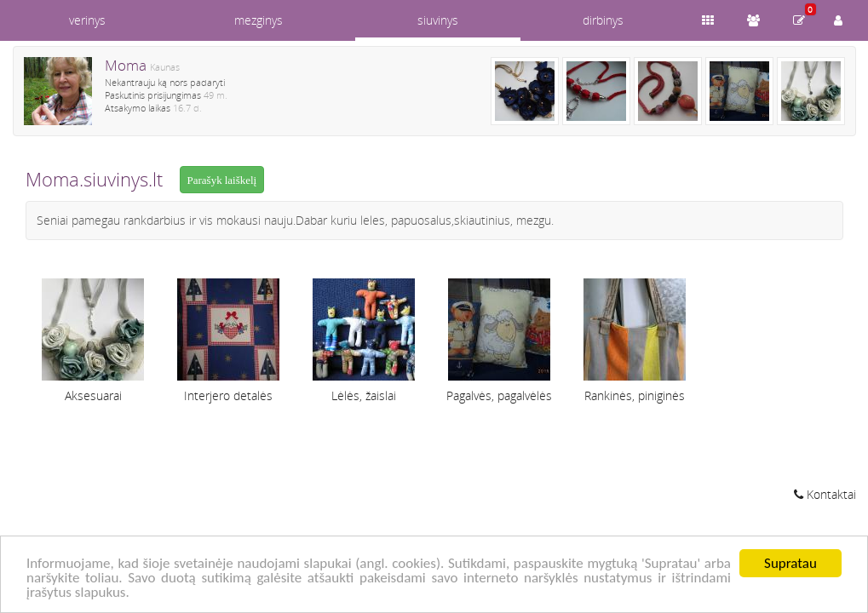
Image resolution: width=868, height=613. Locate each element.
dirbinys (603, 20)
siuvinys (438, 20)
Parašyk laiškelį (222, 180)
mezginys (259, 20)
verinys (87, 20)
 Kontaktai (825, 494)
